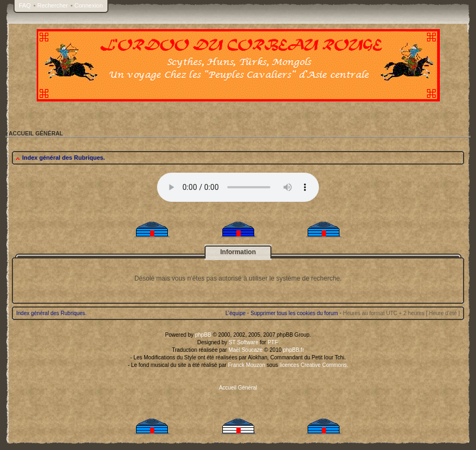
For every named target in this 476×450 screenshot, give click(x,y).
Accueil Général (238, 388)
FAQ (25, 5)
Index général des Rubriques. (63, 158)
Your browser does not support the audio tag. (238, 187)
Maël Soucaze (245, 350)
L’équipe (236, 313)
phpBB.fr (294, 350)
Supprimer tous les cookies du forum (294, 313)
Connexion (89, 5)
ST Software (244, 342)
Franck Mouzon (246, 365)
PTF (273, 342)
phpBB (203, 335)
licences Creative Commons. (314, 365)
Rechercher (53, 5)
